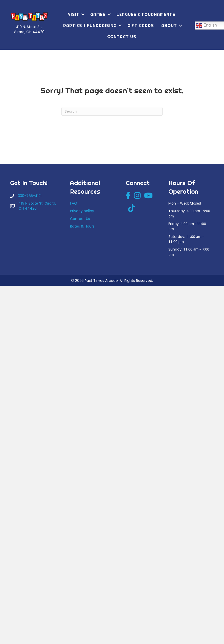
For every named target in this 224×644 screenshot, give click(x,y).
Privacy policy (82, 211)
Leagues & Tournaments (146, 14)
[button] (83, 14)
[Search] (112, 111)
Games (98, 14)
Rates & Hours (82, 226)
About (169, 26)
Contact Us (122, 37)
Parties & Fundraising (90, 26)
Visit (74, 14)
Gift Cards (141, 26)
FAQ (74, 203)
